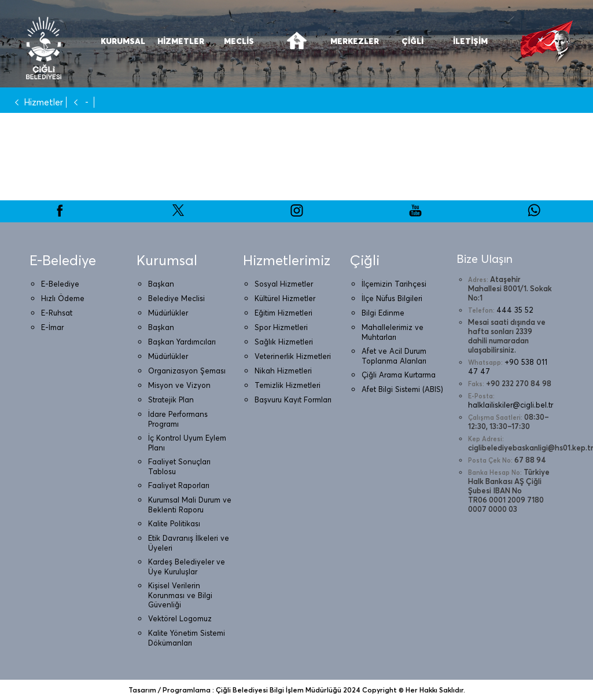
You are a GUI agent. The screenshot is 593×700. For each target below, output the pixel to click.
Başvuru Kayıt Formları (293, 400)
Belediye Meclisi (176, 298)
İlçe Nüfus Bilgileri (392, 298)
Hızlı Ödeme (63, 298)
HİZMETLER (181, 41)
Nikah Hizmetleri (283, 371)
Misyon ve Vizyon (179, 385)
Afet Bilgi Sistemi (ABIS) (402, 389)
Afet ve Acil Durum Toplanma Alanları (394, 356)
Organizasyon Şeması (187, 371)
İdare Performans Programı (178, 419)
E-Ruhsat (57, 313)
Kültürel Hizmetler (285, 298)
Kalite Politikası (174, 523)
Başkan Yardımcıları (182, 342)
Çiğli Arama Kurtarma (399, 375)
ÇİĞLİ (412, 41)
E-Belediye (60, 284)
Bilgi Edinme (383, 313)
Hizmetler (36, 102)
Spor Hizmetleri (281, 327)
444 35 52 (515, 310)
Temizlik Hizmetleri (288, 385)
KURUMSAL (123, 41)
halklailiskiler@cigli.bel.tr (511, 405)
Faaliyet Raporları (179, 485)
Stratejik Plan (171, 400)
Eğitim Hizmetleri (283, 313)
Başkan (161, 284)
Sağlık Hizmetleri (284, 342)
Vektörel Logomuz (180, 618)
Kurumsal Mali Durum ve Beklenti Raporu (190, 505)
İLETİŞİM (470, 41)
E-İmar (52, 327)
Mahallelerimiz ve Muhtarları (393, 332)
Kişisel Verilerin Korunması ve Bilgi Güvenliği (180, 595)
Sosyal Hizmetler (284, 284)
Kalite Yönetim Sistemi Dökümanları (187, 638)
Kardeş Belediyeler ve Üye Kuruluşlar (187, 567)
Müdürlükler (168, 313)
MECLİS (239, 41)
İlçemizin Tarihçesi (394, 284)
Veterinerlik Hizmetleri (293, 356)
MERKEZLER (355, 41)
